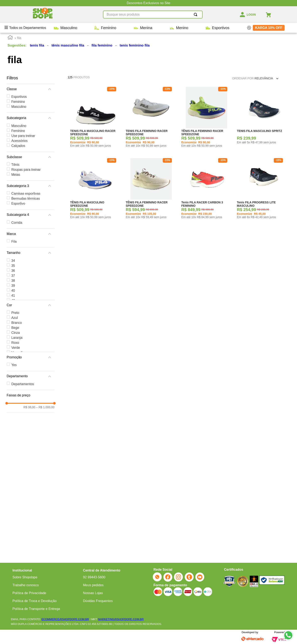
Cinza (15, 333)
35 (13, 266)
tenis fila (37, 45)
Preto (15, 313)
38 (13, 281)
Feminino (18, 102)
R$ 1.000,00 (45, 407)
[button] (31, 89)
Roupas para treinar (26, 170)
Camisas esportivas (26, 194)
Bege (15, 328)
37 (13, 276)
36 (13, 271)
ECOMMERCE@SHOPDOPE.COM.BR (65, 619)
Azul (14, 318)
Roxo (15, 343)
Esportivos (19, 97)
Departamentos (23, 384)
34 (13, 261)
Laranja (17, 338)
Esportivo (18, 203)
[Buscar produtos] (196, 15)
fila (19, 38)
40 (13, 291)
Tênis (15, 165)
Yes (14, 365)
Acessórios (19, 141)
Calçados (18, 146)
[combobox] (153, 15)
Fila (14, 241)
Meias (16, 175)
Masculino (19, 107)
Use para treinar (23, 136)
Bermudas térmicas (26, 198)
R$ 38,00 (29, 407)
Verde (16, 348)
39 (13, 286)
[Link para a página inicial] (10, 38)
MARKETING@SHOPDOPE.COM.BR (121, 619)
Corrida (17, 223)
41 (13, 296)
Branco (16, 323)
